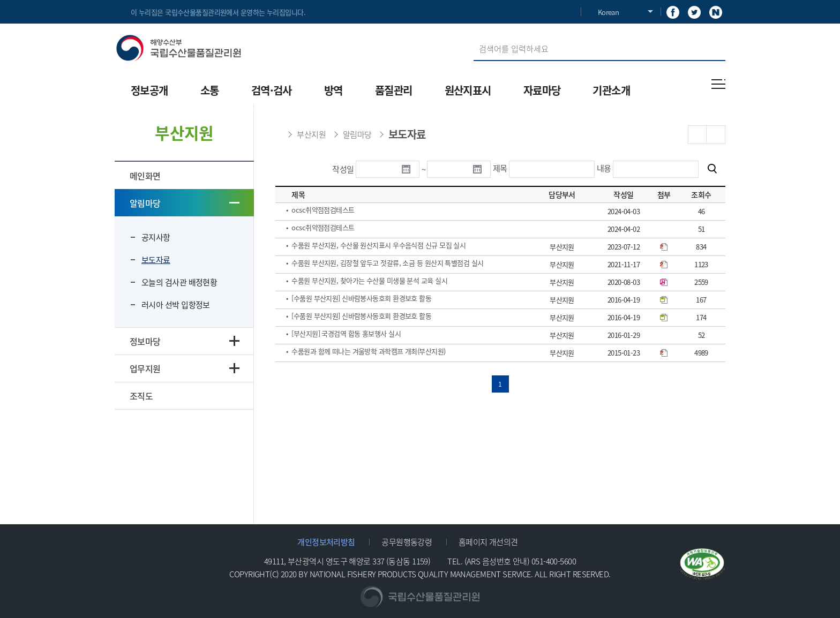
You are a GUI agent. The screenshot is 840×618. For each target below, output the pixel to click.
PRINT (716, 135)
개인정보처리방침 (326, 542)
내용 (604, 168)
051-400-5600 (554, 561)
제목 (500, 168)
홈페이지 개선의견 (488, 542)
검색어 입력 (474, 37)
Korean (608, 12)
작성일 (343, 169)
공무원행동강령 (407, 542)
